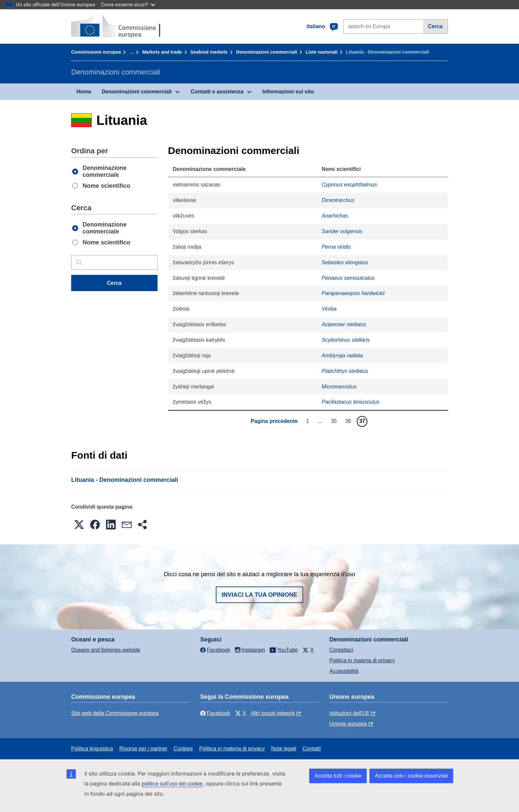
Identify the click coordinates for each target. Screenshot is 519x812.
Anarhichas (335, 216)
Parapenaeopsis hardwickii (353, 293)
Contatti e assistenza (217, 92)
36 (349, 421)
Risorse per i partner (143, 749)
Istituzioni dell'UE (349, 713)
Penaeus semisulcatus (348, 278)
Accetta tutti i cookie (338, 776)
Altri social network (273, 713)
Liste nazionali (321, 52)
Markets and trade (162, 52)
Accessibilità (344, 671)
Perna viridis (336, 247)
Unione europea (348, 724)
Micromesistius (339, 387)
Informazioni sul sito (288, 92)
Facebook (215, 713)
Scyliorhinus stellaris (346, 340)
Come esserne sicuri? (128, 4)
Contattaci (341, 650)
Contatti (312, 749)
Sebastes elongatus (345, 262)
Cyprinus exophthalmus (349, 185)
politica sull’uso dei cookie (172, 784)
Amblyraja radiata (342, 355)
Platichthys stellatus (345, 371)
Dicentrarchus (338, 200)
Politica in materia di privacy (362, 660)
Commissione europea (96, 52)
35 (335, 421)
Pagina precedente (274, 421)
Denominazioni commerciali (267, 52)
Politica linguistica (92, 749)
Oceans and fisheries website (106, 650)
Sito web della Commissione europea (115, 713)
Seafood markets (209, 52)
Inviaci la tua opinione (260, 595)
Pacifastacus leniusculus (351, 402)
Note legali (284, 749)
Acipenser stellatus (344, 324)
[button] (79, 525)
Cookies (183, 749)
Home (84, 92)
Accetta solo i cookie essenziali (411, 776)
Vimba (329, 309)
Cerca (435, 26)
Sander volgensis (342, 231)
